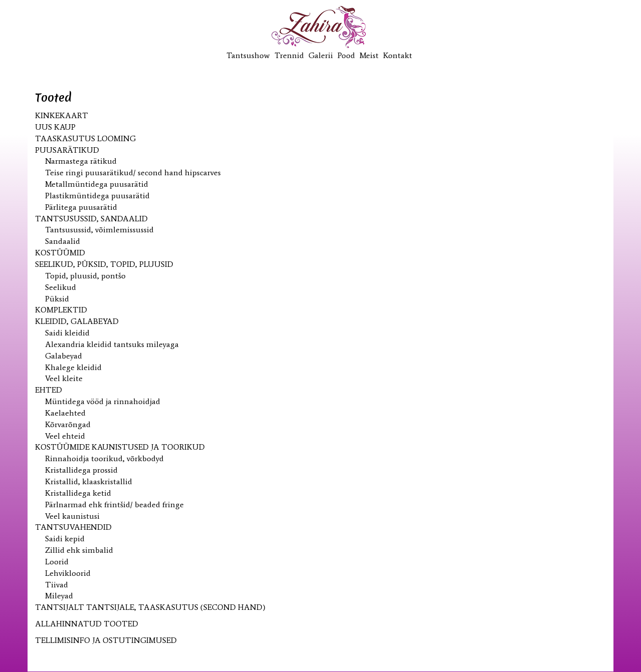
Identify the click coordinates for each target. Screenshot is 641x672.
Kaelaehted (65, 413)
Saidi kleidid (67, 333)
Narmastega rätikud (81, 161)
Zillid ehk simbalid (79, 550)
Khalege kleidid (73, 367)
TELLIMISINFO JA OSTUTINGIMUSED (106, 640)
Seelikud (61, 287)
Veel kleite (64, 378)
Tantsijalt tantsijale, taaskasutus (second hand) (150, 607)
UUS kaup (55, 127)
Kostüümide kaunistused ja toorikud (120, 447)
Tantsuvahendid (73, 527)
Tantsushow (248, 55)
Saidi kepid (65, 539)
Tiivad (57, 585)
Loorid (57, 562)
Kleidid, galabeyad (77, 321)
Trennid (289, 55)
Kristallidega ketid (78, 493)
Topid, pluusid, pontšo (85, 276)
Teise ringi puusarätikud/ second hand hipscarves (133, 173)
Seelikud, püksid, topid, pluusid (104, 264)
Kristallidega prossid (81, 470)
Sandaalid (63, 241)
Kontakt (398, 55)
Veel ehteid (65, 436)
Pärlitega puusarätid (81, 207)
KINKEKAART (62, 115)
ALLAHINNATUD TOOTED (87, 624)
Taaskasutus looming (85, 138)
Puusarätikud (67, 150)
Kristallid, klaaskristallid (89, 481)
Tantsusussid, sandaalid (91, 219)
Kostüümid (60, 253)
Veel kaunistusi (72, 516)
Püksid (57, 299)
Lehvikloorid (68, 573)
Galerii (321, 55)
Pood (346, 55)
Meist (369, 55)
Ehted (49, 390)
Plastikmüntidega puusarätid (97, 196)
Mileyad (59, 596)
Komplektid (61, 310)
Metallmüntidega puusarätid (97, 184)
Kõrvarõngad (68, 424)
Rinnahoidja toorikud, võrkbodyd (104, 458)
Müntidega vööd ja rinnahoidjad (103, 401)
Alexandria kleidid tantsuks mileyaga (112, 344)
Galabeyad (64, 356)
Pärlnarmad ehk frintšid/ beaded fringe (114, 505)
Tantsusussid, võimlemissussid (99, 230)
